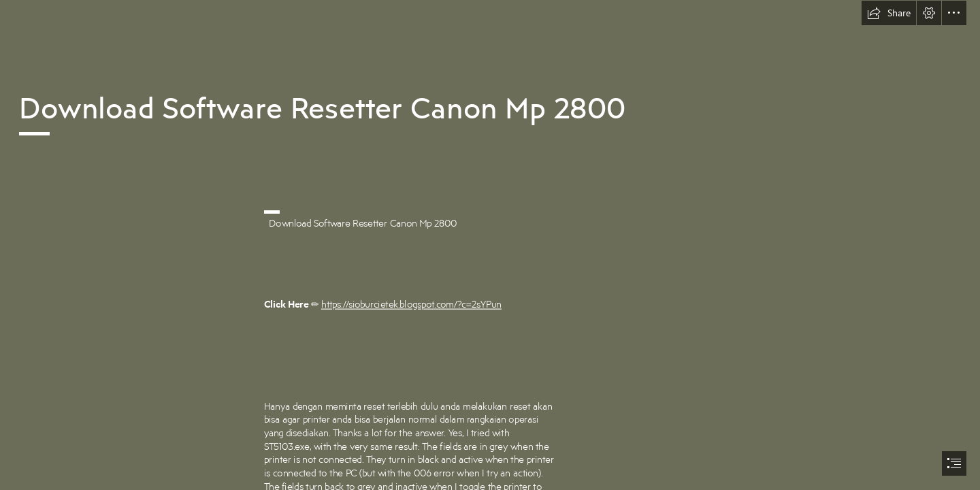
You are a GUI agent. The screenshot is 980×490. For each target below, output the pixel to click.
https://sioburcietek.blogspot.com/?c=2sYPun (411, 305)
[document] (490, 245)
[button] (889, 13)
